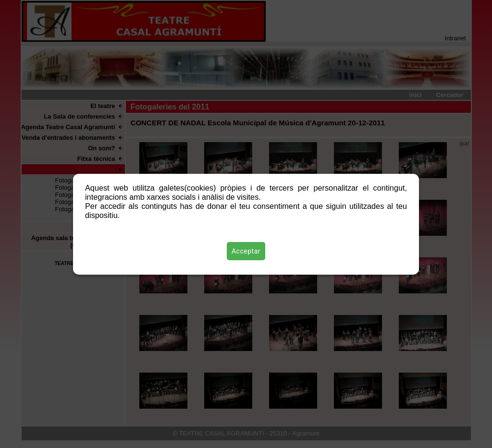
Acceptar (246, 251)
